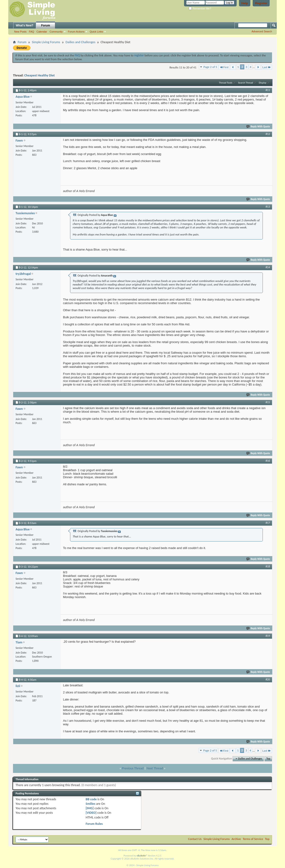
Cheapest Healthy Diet (40, 75)
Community (56, 32)
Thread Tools (226, 83)
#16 (268, 461)
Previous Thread (133, 768)
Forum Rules (94, 824)
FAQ (32, 32)
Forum (46, 25)
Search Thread (246, 83)
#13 (268, 207)
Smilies (90, 804)
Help (245, 3)
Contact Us (195, 839)
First (224, 67)
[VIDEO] (91, 813)
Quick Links (96, 32)
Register (261, 3)
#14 (268, 267)
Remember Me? (200, 8)
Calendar (42, 32)
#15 (268, 402)
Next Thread (155, 768)
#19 (268, 636)
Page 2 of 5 (210, 67)
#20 (268, 679)
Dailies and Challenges (80, 42)
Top (268, 759)
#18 (268, 566)
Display (263, 83)
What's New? (25, 25)
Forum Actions (76, 32)
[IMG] (90, 808)
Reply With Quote (258, 127)
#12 (268, 134)
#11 (268, 90)
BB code (91, 799)
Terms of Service (253, 839)
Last (267, 67)
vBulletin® (142, 856)
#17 (268, 523)
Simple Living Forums (46, 42)
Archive (236, 839)
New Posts (20, 32)
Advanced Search (262, 31)
